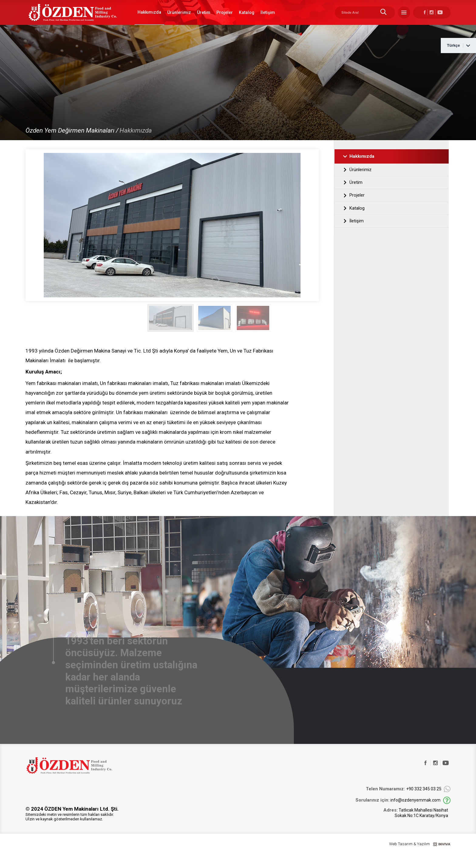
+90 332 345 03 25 (404, 802)
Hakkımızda (149, 19)
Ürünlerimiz (179, 19)
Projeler (225, 19)
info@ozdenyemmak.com (398, 814)
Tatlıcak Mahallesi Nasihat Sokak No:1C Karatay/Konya (416, 826)
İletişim (268, 19)
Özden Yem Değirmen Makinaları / (72, 144)
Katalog (247, 19)
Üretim (204, 19)
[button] (315, 331)
